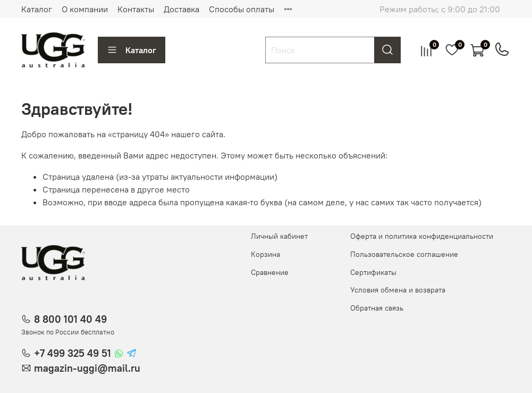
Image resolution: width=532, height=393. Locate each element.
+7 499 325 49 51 (73, 353)
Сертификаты (373, 272)
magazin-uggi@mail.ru (87, 368)
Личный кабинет (279, 236)
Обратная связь (377, 308)
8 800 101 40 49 (70, 319)
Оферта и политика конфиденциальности (422, 236)
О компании (85, 9)
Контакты (136, 9)
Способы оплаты (242, 9)
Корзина (265, 254)
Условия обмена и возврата (398, 290)
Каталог (37, 9)
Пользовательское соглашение (404, 254)
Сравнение (270, 272)
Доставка (181, 9)
